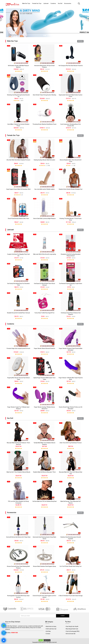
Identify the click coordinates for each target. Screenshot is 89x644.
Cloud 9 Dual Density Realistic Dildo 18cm (18, 218)
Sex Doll (10, 418)
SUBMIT (63, 616)
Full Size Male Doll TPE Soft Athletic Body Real (44, 501)
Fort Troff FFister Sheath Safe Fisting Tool (71, 566)
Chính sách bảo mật (51, 629)
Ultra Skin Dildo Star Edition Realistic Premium (18, 160)
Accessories (12, 513)
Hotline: (12, 633)
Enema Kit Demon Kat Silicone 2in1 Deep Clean (18, 537)
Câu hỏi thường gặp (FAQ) (73, 631)
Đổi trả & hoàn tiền (71, 634)
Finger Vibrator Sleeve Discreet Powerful (44, 348)
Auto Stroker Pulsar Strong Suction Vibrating (44, 95)
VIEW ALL (80, 41)
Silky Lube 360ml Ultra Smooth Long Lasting (44, 254)
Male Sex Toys (12, 41)
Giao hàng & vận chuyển (72, 626)
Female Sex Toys (13, 135)
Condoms (11, 324)
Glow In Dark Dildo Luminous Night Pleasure (44, 218)
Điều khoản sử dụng (51, 626)
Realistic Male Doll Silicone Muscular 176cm (44, 472)
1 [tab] (44, 35)
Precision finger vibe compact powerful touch (18, 348)
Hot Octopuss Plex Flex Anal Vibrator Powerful (71, 66)
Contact (48, 634)
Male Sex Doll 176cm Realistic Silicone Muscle (18, 472)
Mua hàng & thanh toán (72, 629)
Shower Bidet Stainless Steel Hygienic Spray (44, 566)
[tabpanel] (44, 22)
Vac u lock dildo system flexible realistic (44, 189)
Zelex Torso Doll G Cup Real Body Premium (71, 443)
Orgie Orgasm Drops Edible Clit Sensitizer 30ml (18, 189)
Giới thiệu (48, 631)
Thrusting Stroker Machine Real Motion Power (44, 124)
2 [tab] (45, 35)
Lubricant (10, 230)
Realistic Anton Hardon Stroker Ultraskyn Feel (71, 189)
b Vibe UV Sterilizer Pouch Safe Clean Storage (71, 596)
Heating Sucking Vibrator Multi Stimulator (44, 160)
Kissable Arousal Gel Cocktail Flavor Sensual (18, 313)
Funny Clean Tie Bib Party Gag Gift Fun (44, 313)
